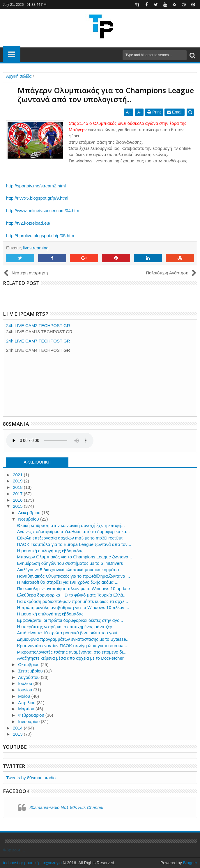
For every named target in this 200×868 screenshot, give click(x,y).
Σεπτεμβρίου (31, 671)
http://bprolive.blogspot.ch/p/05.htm (40, 236)
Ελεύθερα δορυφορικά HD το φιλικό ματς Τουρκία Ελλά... (72, 595)
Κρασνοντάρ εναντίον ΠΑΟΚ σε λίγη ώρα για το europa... (72, 646)
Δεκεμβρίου (30, 513)
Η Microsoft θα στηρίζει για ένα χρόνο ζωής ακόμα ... (68, 582)
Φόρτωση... (14, 850)
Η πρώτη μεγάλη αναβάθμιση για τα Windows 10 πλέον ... (73, 607)
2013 (18, 734)
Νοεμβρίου (29, 519)
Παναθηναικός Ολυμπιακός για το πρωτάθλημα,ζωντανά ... (74, 576)
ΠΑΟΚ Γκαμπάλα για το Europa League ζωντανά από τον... (74, 544)
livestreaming (36, 248)
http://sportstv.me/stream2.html (36, 186)
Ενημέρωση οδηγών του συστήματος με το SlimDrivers (70, 563)
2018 (18, 487)
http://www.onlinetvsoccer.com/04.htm (43, 211)
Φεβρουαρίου (32, 715)
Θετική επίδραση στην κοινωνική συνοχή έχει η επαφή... (71, 525)
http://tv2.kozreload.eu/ (28, 223)
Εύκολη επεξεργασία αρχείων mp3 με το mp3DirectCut (70, 538)
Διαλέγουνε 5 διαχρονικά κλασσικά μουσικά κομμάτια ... (71, 570)
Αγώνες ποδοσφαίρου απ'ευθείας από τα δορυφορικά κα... (74, 531)
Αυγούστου (29, 677)
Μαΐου (25, 696)
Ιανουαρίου (29, 721)
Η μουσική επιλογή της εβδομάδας (50, 551)
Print (154, 112)
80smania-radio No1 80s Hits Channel (66, 807)
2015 (18, 506)
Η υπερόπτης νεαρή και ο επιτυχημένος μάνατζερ (65, 627)
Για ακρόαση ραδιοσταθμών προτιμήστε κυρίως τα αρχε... (73, 601)
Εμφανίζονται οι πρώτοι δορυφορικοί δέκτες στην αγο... (70, 620)
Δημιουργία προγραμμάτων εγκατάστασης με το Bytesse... (74, 639)
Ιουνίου (26, 690)
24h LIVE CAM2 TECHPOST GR (38, 325)
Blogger (190, 863)
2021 (18, 475)
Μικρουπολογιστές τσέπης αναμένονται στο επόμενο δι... (72, 652)
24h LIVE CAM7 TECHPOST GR (38, 341)
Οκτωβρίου (29, 664)
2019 (18, 481)
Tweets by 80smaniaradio (31, 778)
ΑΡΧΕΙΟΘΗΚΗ (37, 462)
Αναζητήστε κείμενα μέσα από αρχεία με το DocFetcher (70, 658)
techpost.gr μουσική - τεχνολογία (32, 863)
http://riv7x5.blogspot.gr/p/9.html (37, 198)
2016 (18, 500)
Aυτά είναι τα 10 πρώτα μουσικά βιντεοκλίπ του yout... (69, 633)
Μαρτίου (27, 709)
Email (175, 112)
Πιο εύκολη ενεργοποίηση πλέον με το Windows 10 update (74, 589)
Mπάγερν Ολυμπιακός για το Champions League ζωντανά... (75, 557)
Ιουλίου (26, 683)
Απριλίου (27, 703)
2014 (18, 728)
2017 (18, 494)
